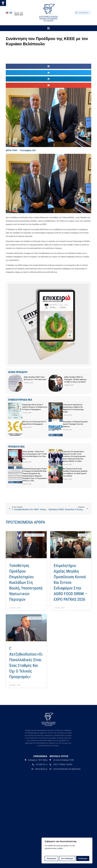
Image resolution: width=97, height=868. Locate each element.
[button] (3, 3)
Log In (19, 13)
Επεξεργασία (51, 858)
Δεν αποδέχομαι (67, 858)
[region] (67, 851)
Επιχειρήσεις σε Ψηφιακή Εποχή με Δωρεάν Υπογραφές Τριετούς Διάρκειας (75, 424)
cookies (60, 848)
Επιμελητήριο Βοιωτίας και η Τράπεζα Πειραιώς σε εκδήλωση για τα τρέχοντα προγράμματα (35, 407)
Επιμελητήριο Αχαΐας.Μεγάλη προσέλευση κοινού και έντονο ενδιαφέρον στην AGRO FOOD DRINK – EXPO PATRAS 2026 (70, 583)
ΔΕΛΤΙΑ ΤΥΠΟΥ (11, 150)
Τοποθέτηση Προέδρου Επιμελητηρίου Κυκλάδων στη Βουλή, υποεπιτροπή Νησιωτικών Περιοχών (26, 583)
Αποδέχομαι (83, 858)
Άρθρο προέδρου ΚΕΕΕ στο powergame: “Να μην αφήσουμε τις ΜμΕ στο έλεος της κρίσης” (75, 379)
